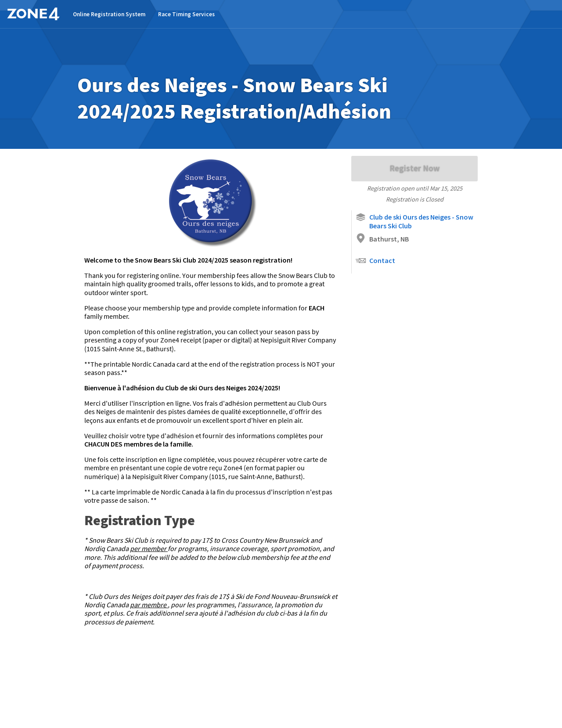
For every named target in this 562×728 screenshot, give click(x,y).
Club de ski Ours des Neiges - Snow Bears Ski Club (414, 221)
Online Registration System (109, 14)
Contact (375, 261)
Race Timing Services (186, 14)
